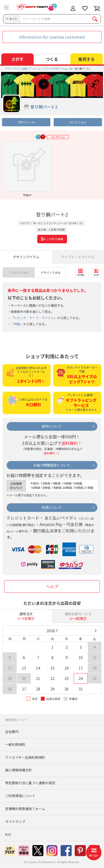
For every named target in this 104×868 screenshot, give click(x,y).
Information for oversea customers (52, 37)
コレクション (78, 122)
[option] (27, 169)
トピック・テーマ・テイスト (34, 318)
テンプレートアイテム (78, 257)
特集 (17, 324)
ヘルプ (52, 586)
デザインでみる (51, 272)
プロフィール (26, 122)
